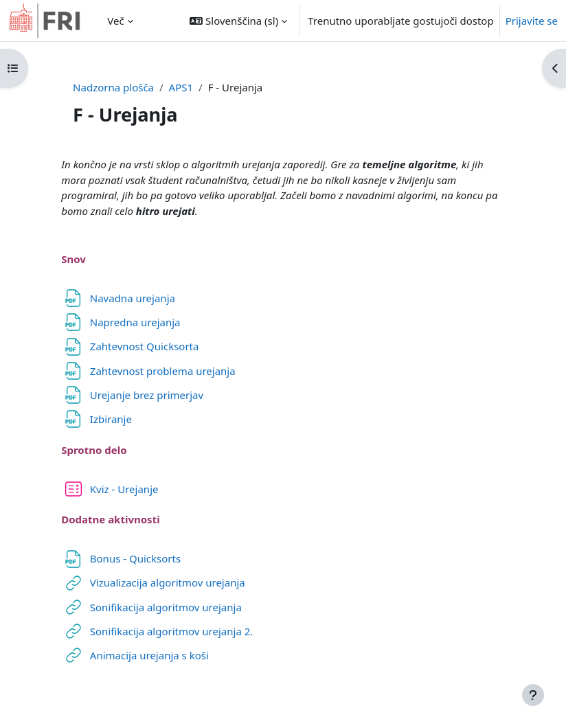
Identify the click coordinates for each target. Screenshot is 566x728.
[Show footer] (533, 695)
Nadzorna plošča (113, 87)
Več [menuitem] (115, 21)
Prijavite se (532, 21)
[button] (238, 21)
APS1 (181, 87)
